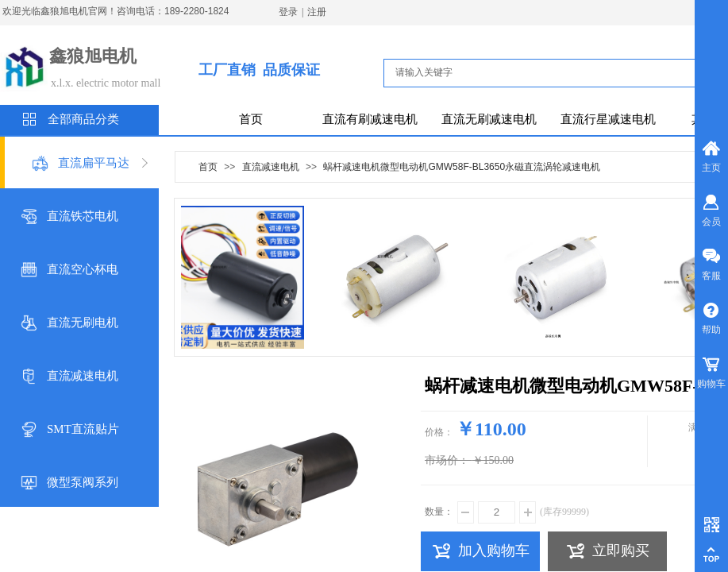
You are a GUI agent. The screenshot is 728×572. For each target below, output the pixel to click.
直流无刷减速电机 (489, 119)
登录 (288, 12)
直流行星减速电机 (608, 119)
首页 (251, 119)
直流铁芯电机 (83, 216)
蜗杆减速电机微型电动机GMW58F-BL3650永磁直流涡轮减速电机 (462, 167)
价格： (439, 432)
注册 (317, 12)
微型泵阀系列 (83, 482)
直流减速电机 (83, 376)
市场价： (447, 460)
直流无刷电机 (83, 323)
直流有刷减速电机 (370, 119)
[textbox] (555, 72)
